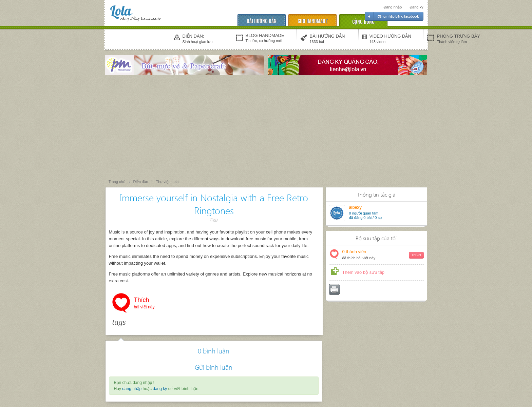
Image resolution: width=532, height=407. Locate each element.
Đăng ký (416, 7)
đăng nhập (132, 389)
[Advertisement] (266, 128)
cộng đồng (363, 21)
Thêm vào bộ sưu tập (363, 272)
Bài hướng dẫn (262, 21)
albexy (355, 207)
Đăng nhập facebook (394, 16)
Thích (144, 304)
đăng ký (160, 389)
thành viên (383, 255)
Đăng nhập (393, 7)
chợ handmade (312, 21)
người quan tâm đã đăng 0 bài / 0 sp (366, 215)
